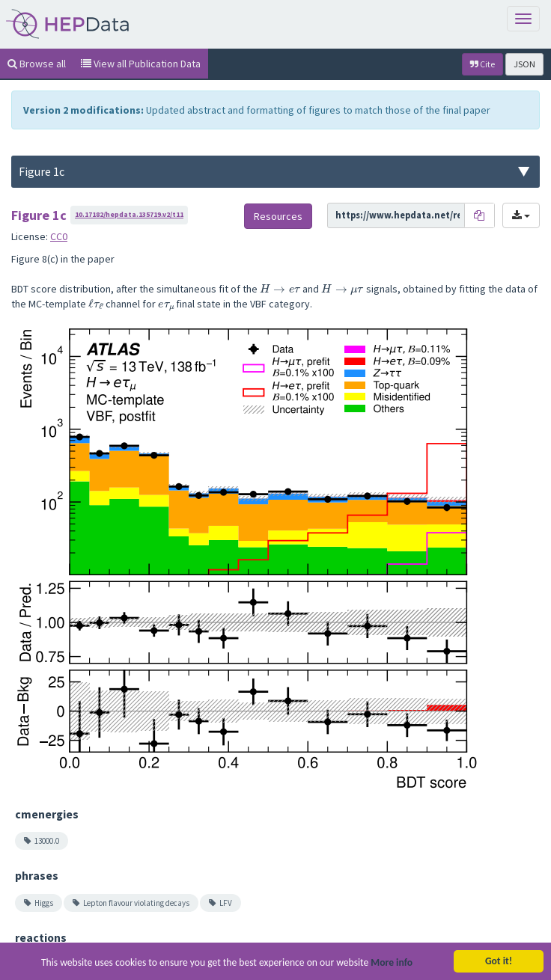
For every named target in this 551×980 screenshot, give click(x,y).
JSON (524, 64)
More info (392, 963)
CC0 (59, 236)
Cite (482, 64)
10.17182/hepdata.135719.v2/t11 (129, 214)
